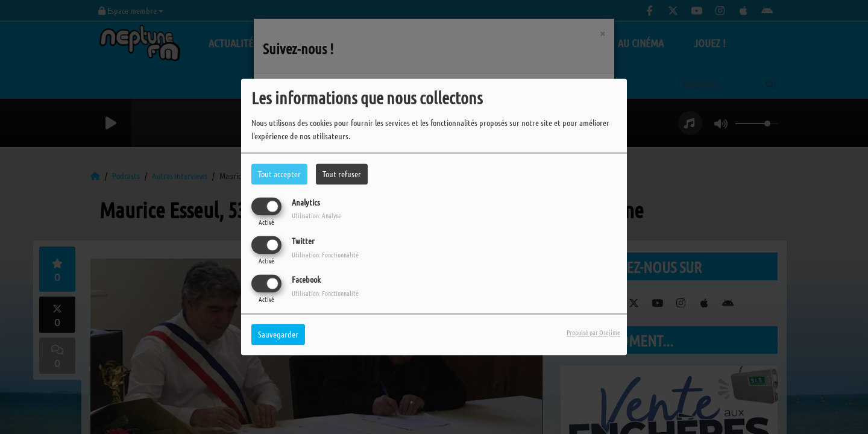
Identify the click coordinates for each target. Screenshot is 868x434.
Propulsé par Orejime (593, 333)
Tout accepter (279, 174)
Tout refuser (342, 174)
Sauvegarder (278, 335)
